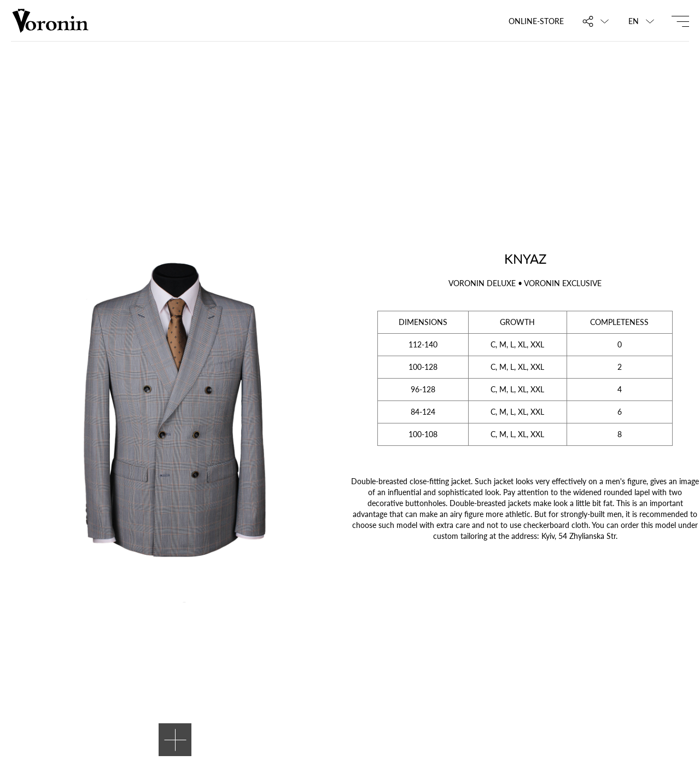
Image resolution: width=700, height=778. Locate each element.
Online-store (536, 21)
